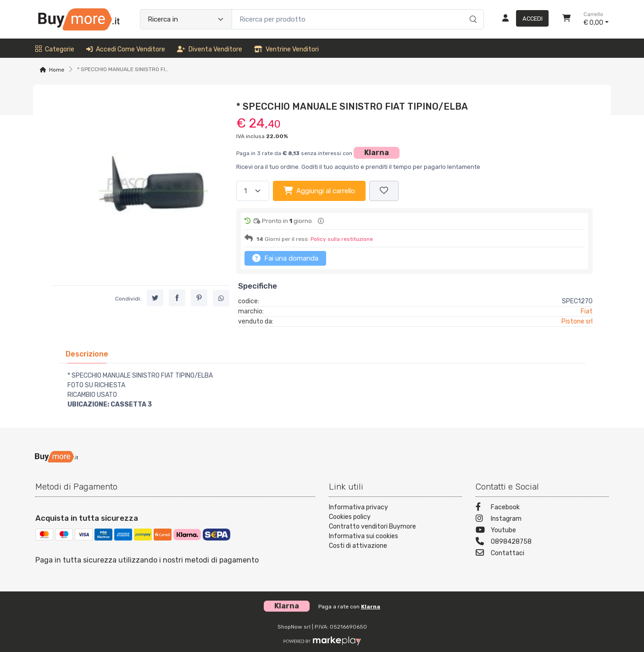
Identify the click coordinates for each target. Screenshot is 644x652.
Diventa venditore (210, 49)
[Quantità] (253, 191)
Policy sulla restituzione (342, 239)
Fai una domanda (285, 258)
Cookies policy (350, 517)
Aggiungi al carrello (319, 190)
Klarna (377, 153)
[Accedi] (522, 19)
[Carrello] (566, 19)
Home (57, 70)
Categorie (55, 49)
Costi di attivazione (358, 546)
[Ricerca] (472, 10)
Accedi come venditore (126, 49)
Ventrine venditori (286, 49)
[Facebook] (542, 508)
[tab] (87, 354)
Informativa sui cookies (364, 536)
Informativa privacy (358, 507)
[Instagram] (542, 520)
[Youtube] (542, 531)
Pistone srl (577, 321)
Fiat (587, 311)
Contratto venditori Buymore (372, 527)
